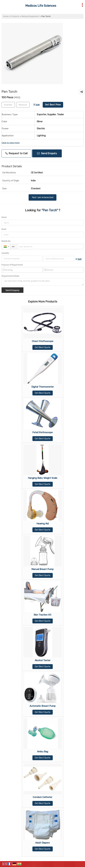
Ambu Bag (43, 752)
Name (4, 217)
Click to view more (11, 143)
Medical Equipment (30, 16)
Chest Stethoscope (43, 341)
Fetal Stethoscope (42, 432)
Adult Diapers (42, 843)
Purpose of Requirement (12, 265)
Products (15, 16)
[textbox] (23, 105)
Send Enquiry (47, 153)
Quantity (5, 253)
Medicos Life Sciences (41, 6)
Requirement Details (10, 276)
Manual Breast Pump (42, 569)
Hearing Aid (43, 524)
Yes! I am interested (42, 197)
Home (6, 16)
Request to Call (17, 153)
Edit (36, 105)
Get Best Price (53, 105)
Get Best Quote (43, 347)
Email (4, 229)
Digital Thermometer (43, 387)
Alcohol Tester (43, 660)
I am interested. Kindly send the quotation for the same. (42, 282)
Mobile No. (6, 241)
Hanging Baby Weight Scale (43, 478)
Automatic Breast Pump (43, 706)
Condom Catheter (42, 797)
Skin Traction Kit (42, 615)
